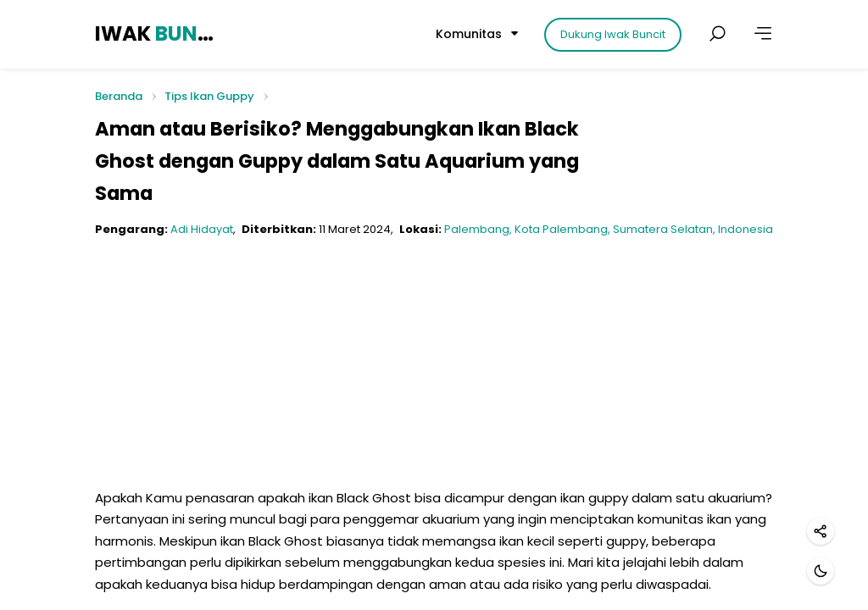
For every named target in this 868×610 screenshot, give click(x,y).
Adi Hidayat (202, 229)
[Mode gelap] (821, 571)
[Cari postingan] (717, 34)
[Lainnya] (763, 34)
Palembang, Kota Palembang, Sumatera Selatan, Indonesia (609, 229)
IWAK (157, 33)
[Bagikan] (821, 531)
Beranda (119, 97)
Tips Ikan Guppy (209, 96)
